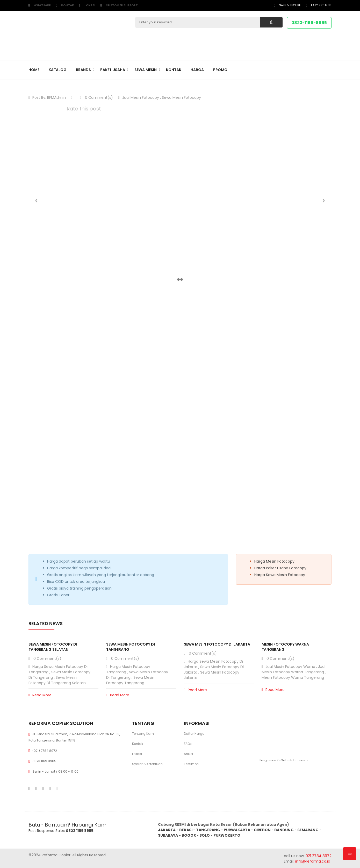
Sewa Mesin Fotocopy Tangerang (130, 680)
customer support (122, 5)
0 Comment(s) (96, 97)
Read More (40, 695)
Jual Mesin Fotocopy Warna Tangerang (293, 669)
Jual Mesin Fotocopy (141, 97)
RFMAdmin (56, 97)
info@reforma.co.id (312, 861)
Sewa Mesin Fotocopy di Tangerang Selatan (53, 647)
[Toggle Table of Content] (84, 305)
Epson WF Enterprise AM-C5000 (64, 335)
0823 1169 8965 (44, 761)
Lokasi (90, 5)
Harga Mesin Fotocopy (274, 561)
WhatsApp (42, 5)
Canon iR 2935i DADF (57, 348)
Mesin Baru (43, 315)
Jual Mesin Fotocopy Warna (290, 667)
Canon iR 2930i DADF (56, 361)
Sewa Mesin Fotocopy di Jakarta (217, 644)
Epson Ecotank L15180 (57, 328)
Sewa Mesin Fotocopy (181, 97)
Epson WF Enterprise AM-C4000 (64, 322)
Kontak (68, 5)
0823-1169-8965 (309, 23)
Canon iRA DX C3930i (57, 367)
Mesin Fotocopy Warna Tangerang (293, 677)
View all (326, 388)
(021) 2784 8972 (45, 751)
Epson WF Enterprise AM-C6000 (65, 354)
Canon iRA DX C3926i (57, 374)
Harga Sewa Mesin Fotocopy (280, 575)
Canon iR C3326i (53, 341)
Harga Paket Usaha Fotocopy (280, 568)
